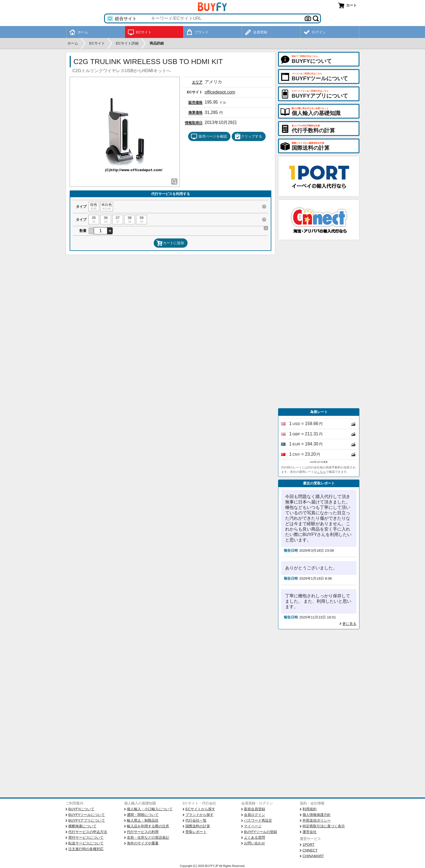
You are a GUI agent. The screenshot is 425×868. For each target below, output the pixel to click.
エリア (197, 82)
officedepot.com (220, 92)
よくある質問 (255, 837)
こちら (321, 472)
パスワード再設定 (258, 820)
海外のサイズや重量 (143, 843)
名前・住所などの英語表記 (148, 837)
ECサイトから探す (200, 809)
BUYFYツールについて (87, 815)
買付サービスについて (86, 837)
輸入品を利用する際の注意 (148, 826)
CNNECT (310, 850)
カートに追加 (170, 243)
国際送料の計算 (198, 826)
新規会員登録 (255, 809)
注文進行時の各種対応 (86, 849)
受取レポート (196, 832)
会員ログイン (255, 815)
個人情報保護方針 (317, 815)
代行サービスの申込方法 (88, 832)
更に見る (349, 624)
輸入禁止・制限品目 (143, 820)
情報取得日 (194, 123)
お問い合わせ (255, 843)
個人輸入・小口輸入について (150, 809)
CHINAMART (313, 856)
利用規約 (310, 809)
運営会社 (310, 832)
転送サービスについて (86, 843)
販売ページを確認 (209, 136)
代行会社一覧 (196, 820)
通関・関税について (143, 815)
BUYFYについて (81, 809)
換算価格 (195, 112)
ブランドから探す (199, 815)
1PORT (308, 845)
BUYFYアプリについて (87, 820)
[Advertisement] (319, 324)
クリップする (248, 136)
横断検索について (82, 826)
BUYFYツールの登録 (260, 832)
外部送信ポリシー (317, 820)
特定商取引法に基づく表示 (324, 826)
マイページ (253, 826)
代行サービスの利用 (143, 832)
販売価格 (195, 102)
